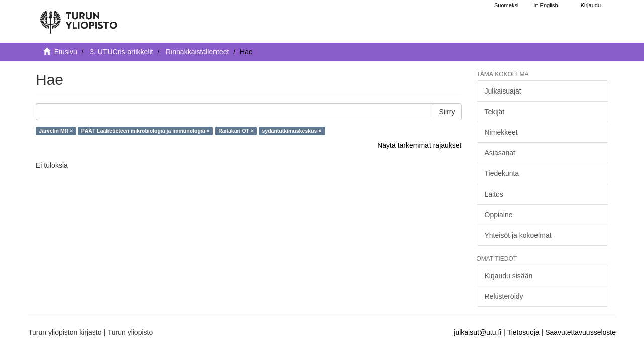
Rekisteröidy (504, 296)
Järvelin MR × (56, 131)
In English (546, 5)
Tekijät (495, 112)
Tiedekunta (502, 173)
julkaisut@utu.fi (477, 332)
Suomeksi (506, 5)
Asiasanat (500, 153)
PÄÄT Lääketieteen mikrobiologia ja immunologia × (146, 131)
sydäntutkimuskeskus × (292, 131)
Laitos (494, 194)
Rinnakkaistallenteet (197, 52)
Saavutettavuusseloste (580, 332)
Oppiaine (499, 215)
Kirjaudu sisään (509, 276)
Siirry (447, 112)
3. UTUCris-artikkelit (121, 52)
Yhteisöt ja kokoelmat (518, 235)
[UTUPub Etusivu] (78, 18)
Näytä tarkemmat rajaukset (419, 145)
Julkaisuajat (503, 91)
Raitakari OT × (236, 131)
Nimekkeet (501, 132)
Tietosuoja (523, 332)
